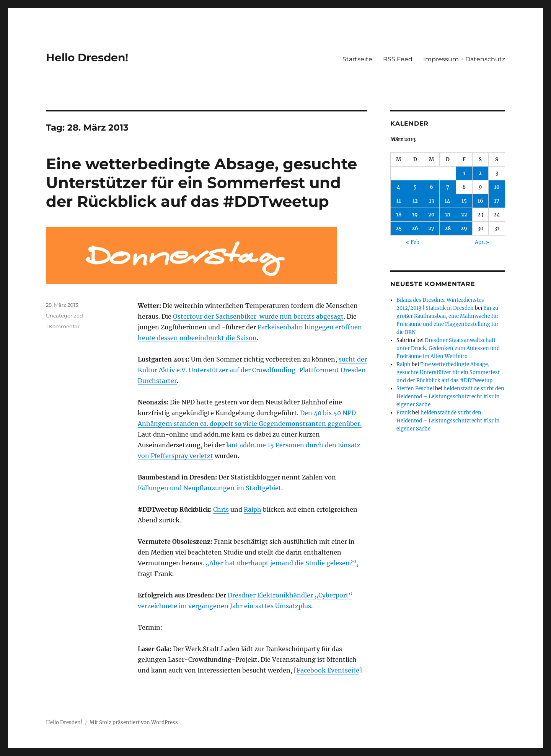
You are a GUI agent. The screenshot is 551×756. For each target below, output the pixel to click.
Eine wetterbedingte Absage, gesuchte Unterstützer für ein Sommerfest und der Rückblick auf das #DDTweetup (201, 182)
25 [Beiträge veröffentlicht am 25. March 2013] (399, 228)
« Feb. (413, 242)
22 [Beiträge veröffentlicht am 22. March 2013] (464, 215)
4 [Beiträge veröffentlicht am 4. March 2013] (399, 187)
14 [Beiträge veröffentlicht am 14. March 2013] (447, 201)
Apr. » (482, 242)
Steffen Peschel (415, 389)
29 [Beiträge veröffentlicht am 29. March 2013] (464, 228)
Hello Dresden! (87, 57)
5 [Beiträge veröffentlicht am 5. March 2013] (415, 187)
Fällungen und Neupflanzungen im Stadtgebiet (209, 488)
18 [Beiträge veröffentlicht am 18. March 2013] (399, 215)
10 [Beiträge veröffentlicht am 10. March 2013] (497, 187)
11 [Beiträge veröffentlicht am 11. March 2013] (399, 201)
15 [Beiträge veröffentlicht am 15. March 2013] (464, 201)
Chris (221, 509)
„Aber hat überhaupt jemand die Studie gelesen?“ (281, 563)
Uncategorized (64, 316)
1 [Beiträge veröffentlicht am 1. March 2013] (464, 173)
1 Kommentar (63, 326)
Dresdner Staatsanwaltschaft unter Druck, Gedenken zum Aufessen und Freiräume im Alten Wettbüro (448, 348)
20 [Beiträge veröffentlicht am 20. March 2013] (431, 215)
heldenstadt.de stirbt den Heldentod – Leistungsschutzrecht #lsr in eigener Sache (450, 397)
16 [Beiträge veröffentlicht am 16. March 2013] (480, 201)
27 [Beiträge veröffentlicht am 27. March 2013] (431, 228)
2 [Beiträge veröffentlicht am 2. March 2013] (480, 173)
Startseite (357, 59)
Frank (404, 413)
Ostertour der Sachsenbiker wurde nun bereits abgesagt (258, 316)
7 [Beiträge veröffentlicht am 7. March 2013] (448, 187)
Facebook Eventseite (328, 670)
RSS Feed (398, 59)
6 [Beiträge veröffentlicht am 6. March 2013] (431, 187)
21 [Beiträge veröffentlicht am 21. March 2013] (448, 215)
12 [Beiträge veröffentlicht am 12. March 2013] (415, 201)
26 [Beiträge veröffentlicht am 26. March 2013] (415, 228)
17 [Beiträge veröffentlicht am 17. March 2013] (497, 201)
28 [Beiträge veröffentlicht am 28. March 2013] (448, 228)
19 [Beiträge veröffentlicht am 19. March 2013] (415, 215)
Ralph (253, 509)
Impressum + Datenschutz (464, 59)
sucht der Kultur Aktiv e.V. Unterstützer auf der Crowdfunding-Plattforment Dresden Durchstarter (252, 370)
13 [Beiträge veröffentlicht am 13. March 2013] (431, 201)
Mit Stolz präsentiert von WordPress (134, 722)
